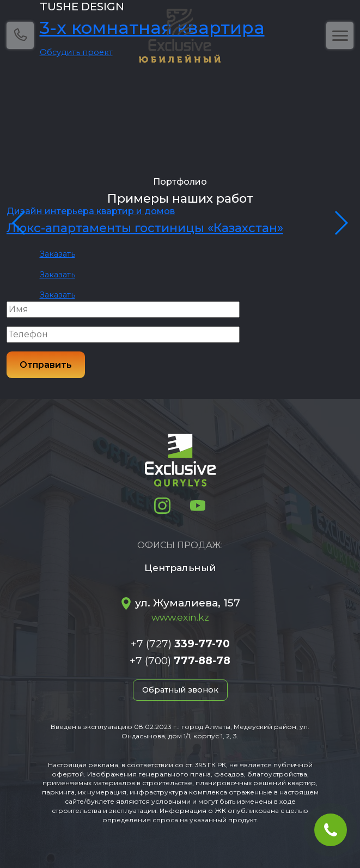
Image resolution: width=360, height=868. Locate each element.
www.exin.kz (180, 617)
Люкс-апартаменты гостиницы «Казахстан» (145, 228)
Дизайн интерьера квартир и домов (91, 211)
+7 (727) (180, 644)
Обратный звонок (180, 690)
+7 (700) (180, 660)
